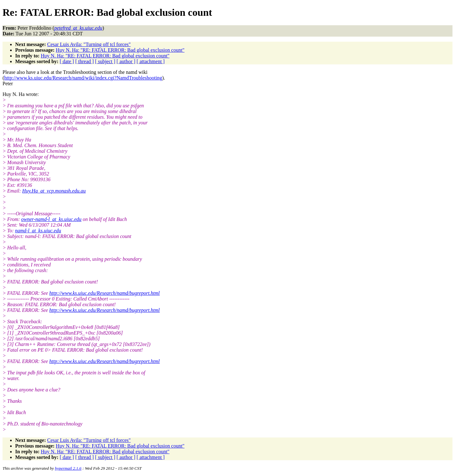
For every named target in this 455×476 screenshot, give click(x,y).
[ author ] (126, 61)
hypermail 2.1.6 (68, 468)
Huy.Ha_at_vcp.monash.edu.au (54, 191)
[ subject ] (105, 61)
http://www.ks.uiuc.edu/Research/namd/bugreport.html (105, 293)
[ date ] (67, 61)
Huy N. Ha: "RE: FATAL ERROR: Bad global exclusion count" (120, 50)
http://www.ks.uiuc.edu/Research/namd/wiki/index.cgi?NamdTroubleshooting (83, 78)
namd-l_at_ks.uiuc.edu (38, 231)
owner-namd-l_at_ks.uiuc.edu (51, 219)
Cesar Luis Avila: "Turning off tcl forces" (89, 44)
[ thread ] (85, 61)
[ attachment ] (151, 61)
